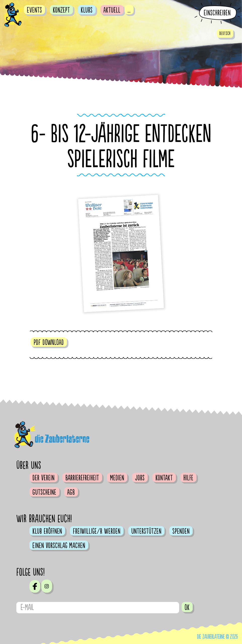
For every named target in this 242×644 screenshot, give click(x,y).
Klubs (87, 10)
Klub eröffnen (47, 531)
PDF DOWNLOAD (49, 342)
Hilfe (188, 478)
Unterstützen (146, 531)
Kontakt (164, 478)
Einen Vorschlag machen (59, 546)
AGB (71, 492)
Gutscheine (44, 492)
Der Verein (44, 478)
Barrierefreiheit (82, 478)
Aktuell (112, 10)
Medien (117, 478)
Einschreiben (217, 13)
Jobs (140, 478)
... (129, 10)
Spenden (181, 531)
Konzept (61, 10)
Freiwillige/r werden (97, 531)
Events (34, 10)
